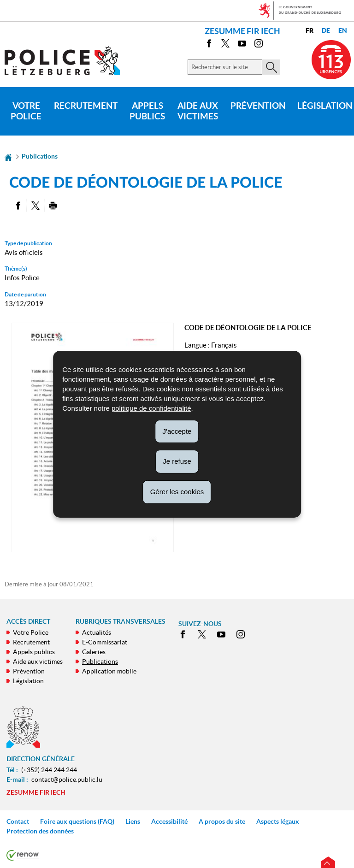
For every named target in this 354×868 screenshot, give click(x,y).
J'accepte (177, 431)
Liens (133, 821)
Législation (28, 681)
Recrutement (86, 106)
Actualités (97, 632)
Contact (18, 821)
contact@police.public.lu (67, 779)
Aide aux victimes (198, 111)
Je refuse (177, 461)
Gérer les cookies (177, 492)
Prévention (258, 106)
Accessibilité (169, 821)
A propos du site (222, 821)
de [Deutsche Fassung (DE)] (326, 31)
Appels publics (147, 111)
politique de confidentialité (151, 408)
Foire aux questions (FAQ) (77, 821)
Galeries (94, 652)
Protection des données (40, 831)
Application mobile (109, 671)
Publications (40, 156)
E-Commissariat (105, 642)
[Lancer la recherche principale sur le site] (271, 67)
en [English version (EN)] (343, 31)
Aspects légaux (278, 821)
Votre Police (26, 111)
